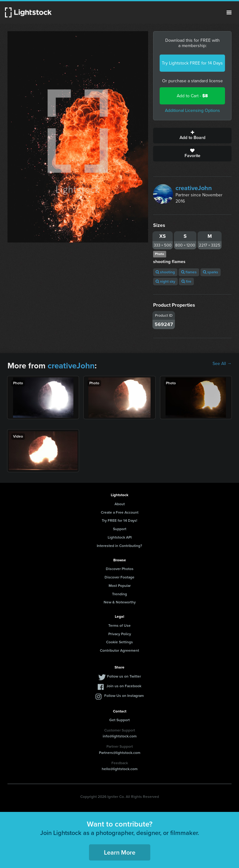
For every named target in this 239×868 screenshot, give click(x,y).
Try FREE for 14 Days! (119, 520)
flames (189, 272)
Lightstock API (120, 537)
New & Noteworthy (120, 602)
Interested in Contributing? (119, 546)
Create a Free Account (120, 512)
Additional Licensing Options (192, 110)
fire (186, 281)
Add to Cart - (192, 96)
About (120, 504)
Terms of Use (119, 626)
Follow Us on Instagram (124, 696)
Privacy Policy (120, 634)
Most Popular (120, 586)
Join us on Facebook (124, 686)
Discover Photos (120, 569)
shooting (165, 272)
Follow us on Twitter (124, 676)
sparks (211, 272)
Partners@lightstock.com (120, 753)
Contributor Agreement (119, 650)
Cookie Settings (119, 642)
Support (120, 529)
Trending (119, 594)
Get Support (119, 720)
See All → (222, 364)
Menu (229, 12)
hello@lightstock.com (120, 769)
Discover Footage (119, 577)
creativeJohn (194, 188)
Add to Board (192, 136)
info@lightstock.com (120, 736)
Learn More (120, 852)
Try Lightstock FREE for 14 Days (192, 63)
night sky (165, 281)
